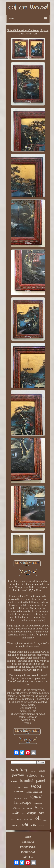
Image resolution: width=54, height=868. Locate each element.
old (25, 824)
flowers (18, 788)
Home (28, 837)
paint (26, 788)
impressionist (34, 792)
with (25, 798)
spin (23, 813)
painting (19, 769)
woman (27, 808)
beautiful (27, 781)
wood (36, 786)
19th (42, 776)
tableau (16, 808)
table (15, 813)
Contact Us (28, 842)
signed (36, 796)
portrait (18, 775)
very (19, 819)
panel (41, 780)
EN (25, 857)
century (16, 825)
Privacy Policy (28, 847)
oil (38, 818)
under (42, 771)
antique (32, 813)
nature (33, 771)
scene (14, 781)
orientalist (38, 803)
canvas (41, 826)
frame (39, 808)
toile (33, 825)
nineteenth (18, 798)
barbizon (28, 820)
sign (42, 813)
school (32, 775)
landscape (23, 802)
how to (12, 820)
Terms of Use (28, 852)
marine (19, 791)
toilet (45, 820)
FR (31, 857)
